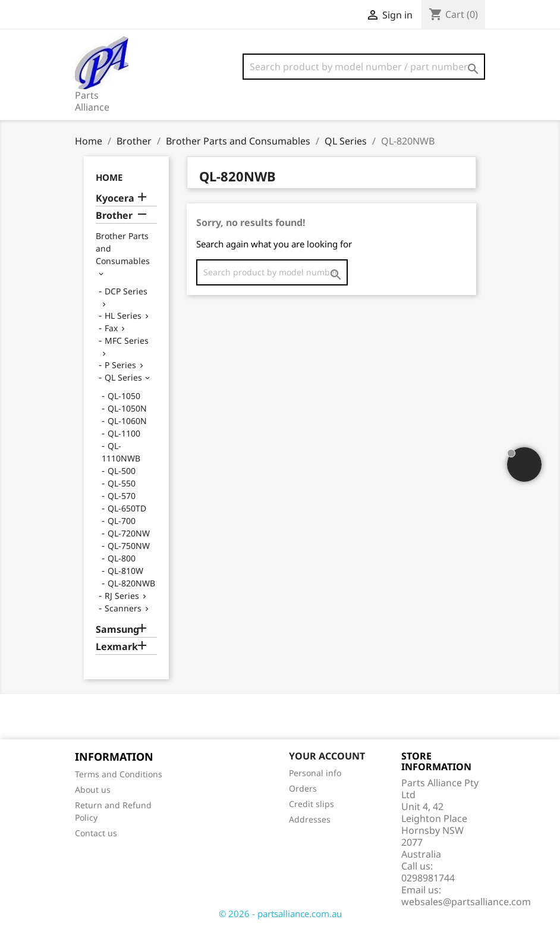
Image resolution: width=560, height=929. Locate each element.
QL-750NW (129, 546)
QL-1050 (124, 396)
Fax (111, 328)
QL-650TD (127, 508)
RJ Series (122, 596)
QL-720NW (129, 533)
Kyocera (115, 198)
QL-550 (122, 483)
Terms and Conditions (119, 774)
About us (93, 790)
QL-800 (122, 558)
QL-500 (122, 471)
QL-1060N (127, 421)
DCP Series (126, 291)
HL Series (123, 316)
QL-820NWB (131, 583)
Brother (114, 216)
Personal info (315, 773)
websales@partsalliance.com (466, 902)
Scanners (123, 608)
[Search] (364, 67)
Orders (303, 788)
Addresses (310, 819)
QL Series (123, 377)
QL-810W (125, 571)
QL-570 (122, 496)
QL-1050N (127, 408)
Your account (327, 756)
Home (109, 177)
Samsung (117, 630)
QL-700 (122, 521)
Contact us (96, 833)
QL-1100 (124, 433)
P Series (120, 365)
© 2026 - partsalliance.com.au (280, 914)
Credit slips (312, 804)
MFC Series (127, 340)
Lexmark (117, 647)
